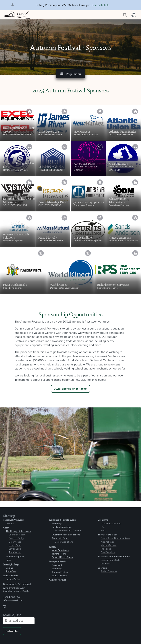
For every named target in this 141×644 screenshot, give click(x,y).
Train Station (15, 552)
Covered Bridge (17, 538)
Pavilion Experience (62, 527)
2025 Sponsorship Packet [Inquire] (71, 389)
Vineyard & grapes (15, 557)
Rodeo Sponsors (109, 571)
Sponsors (103, 568)
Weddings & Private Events (63, 520)
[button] (70, 74)
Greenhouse (15, 542)
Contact (10, 524)
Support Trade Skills (111, 560)
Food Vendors (108, 552)
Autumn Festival (56, 47)
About (6, 528)
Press (9, 560)
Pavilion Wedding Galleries (68, 531)
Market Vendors (109, 545)
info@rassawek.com (13, 600)
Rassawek (57, 565)
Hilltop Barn (15, 545)
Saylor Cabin (15, 549)
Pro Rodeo (106, 549)
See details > (100, 5)
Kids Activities (108, 542)
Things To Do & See (108, 535)
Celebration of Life (64, 542)
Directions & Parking (111, 524)
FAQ (103, 527)
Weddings (57, 524)
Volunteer (106, 564)
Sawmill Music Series (62, 557)
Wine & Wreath (11, 576)
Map (103, 531)
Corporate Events (61, 538)
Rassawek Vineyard (13, 520)
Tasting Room (59, 554)
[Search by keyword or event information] (125, 15)
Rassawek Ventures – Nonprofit (114, 557)
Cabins (9, 568)
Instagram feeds (57, 562)
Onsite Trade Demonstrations (115, 538)
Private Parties (13, 579)
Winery (53, 547)
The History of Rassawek (18, 531)
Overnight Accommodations (66, 535)
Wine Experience (60, 550)
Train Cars (11, 571)
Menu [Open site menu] (134, 16)
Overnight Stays (11, 565)
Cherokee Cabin (17, 535)
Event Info (103, 520)
